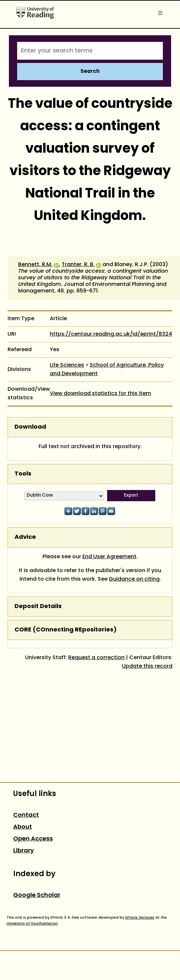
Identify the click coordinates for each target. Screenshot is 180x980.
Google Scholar (37, 895)
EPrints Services (140, 918)
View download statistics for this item (100, 394)
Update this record (147, 666)
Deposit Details (38, 607)
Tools (23, 474)
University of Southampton (32, 924)
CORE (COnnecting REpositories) (66, 630)
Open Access (33, 839)
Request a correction (96, 658)
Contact (26, 815)
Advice (25, 537)
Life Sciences (67, 365)
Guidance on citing (134, 579)
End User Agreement (109, 557)
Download (30, 427)
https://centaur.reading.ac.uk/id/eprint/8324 (111, 334)
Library (24, 851)
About (23, 827)
